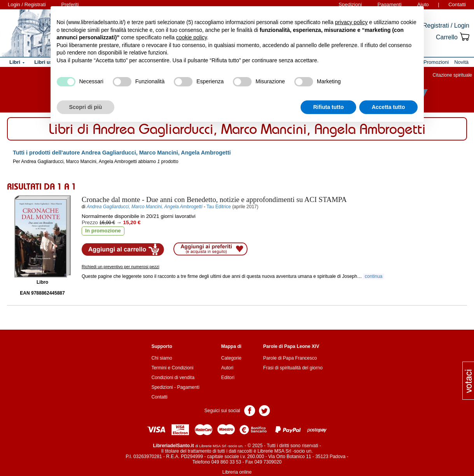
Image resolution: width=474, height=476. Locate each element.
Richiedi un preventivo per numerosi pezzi (121, 267)
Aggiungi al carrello (123, 249)
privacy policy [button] (351, 22)
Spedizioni (162, 387)
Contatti (457, 4)
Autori (227, 368)
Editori (228, 378)
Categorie (231, 358)
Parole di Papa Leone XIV (291, 346)
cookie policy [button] (192, 37)
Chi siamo (162, 358)
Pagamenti (188, 387)
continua (374, 276)
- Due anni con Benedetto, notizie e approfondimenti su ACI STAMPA (214, 199)
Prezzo (90, 222)
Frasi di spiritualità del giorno (293, 368)
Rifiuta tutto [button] (328, 107)
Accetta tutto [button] (388, 107)
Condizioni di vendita (173, 378)
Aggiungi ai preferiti (211, 249)
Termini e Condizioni (172, 368)
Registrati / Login (446, 25)
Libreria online (237, 472)
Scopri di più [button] (86, 107)
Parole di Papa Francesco (290, 358)
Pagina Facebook (250, 410)
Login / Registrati (27, 4)
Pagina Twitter (264, 410)
